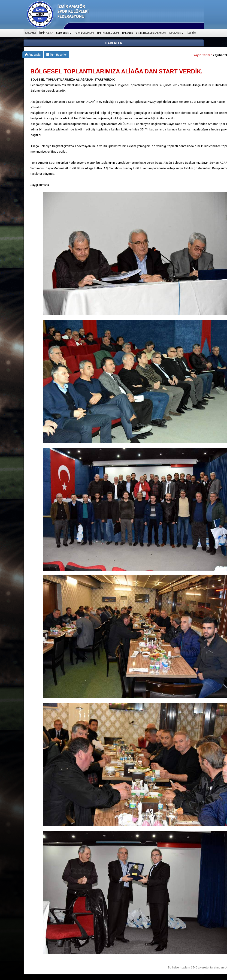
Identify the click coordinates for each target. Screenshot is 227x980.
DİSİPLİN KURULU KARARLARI (151, 33)
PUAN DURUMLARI (84, 33)
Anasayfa (33, 55)
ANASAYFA (31, 32)
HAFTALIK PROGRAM (108, 33)
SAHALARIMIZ (176, 33)
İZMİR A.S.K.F (46, 33)
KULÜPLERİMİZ (64, 33)
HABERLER (127, 33)
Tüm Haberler (57, 55)
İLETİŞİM (191, 33)
